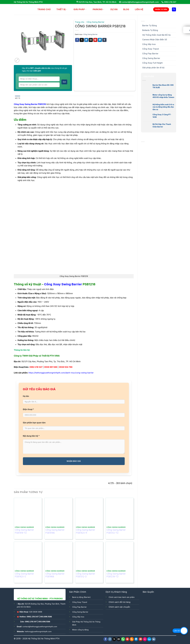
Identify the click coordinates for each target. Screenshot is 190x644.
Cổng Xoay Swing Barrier (63, 284)
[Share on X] (82, 40)
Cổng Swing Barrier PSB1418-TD (24, 531)
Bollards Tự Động (150, 30)
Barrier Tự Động (150, 25)
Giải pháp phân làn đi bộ (153, 68)
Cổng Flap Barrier (150, 54)
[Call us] (123, 639)
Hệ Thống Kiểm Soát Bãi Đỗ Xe (156, 35)
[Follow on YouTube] (141, 639)
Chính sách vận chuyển (119, 607)
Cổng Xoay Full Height (152, 63)
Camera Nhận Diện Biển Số (155, 40)
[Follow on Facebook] (105, 639)
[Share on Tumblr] (104, 40)
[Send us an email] (119, 639)
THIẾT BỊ (60, 9)
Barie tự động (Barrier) (81, 597)
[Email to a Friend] (91, 40)
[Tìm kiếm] (174, 9)
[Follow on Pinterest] (127, 639)
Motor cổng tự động (80, 630)
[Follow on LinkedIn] (136, 639)
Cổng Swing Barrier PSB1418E (55, 531)
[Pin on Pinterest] (95, 40)
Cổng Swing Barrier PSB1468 (55, 575)
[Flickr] (145, 639)
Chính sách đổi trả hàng (120, 602)
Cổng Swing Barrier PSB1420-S (24, 575)
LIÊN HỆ (138, 9)
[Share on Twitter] (86, 40)
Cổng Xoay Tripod (150, 49)
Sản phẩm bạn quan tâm (34, 423)
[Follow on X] (114, 639)
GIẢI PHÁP (78, 9)
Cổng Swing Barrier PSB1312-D (86, 575)
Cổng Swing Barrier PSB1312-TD (116, 531)
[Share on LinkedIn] (100, 40)
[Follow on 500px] (149, 639)
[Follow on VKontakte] (154, 639)
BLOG (125, 9)
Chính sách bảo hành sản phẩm (122, 597)
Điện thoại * (28, 409)
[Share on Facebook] (77, 40)
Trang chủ (43, 9)
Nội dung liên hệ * (31, 436)
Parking (97, 9)
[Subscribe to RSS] (132, 639)
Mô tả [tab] (18, 98)
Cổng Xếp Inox (149, 44)
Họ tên (26, 396)
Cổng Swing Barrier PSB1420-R (86, 531)
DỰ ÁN (113, 9)
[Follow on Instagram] (110, 639)
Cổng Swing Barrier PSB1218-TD (116, 575)
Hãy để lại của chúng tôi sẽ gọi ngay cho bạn (44, 69)
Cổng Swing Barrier (151, 58)
